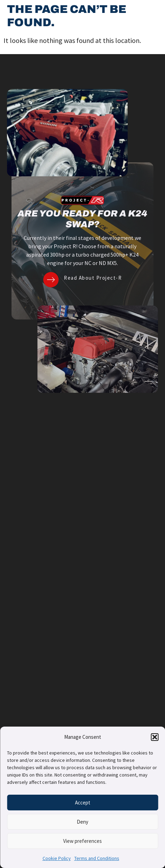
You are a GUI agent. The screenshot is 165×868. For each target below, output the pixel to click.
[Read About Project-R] (51, 280)
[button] (155, 737)
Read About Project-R (93, 278)
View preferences (82, 841)
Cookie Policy (57, 858)
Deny (82, 822)
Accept (83, 803)
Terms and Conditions (97, 858)
